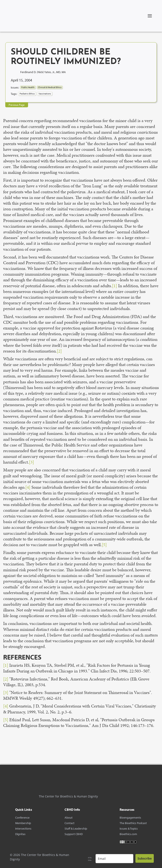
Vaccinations (45, 94)
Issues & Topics (129, 829)
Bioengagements (130, 818)
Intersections (23, 829)
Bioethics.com (128, 834)
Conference (22, 818)
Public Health (28, 87)
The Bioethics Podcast (133, 823)
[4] (28, 487)
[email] (114, 859)
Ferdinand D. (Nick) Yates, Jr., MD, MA (43, 72)
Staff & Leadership (76, 829)
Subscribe (145, 858)
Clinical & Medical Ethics (50, 87)
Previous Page (17, 105)
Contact (70, 823)
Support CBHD (74, 834)
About (69, 818)
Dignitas (20, 834)
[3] (31, 462)
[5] (104, 545)
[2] (59, 351)
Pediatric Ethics (27, 94)
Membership (23, 823)
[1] (115, 286)
